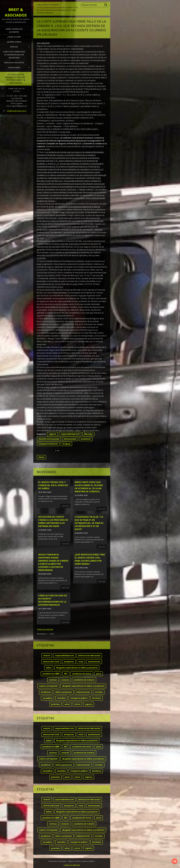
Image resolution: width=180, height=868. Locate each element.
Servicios (14, 47)
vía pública (48, 698)
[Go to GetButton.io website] (174, 866)
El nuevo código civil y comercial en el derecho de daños (53, 485)
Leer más (65, 506)
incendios (61, 698)
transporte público (79, 698)
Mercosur (88, 434)
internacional (70, 439)
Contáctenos (14, 68)
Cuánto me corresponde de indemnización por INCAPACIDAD (14, 55)
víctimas (53, 680)
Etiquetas (41, 434)
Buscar (106, 5)
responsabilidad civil (70, 434)
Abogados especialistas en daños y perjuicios (77, 668)
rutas (81, 662)
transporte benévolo (48, 444)
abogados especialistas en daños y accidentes (83, 686)
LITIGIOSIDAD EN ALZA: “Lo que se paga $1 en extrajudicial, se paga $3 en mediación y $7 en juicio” (89, 523)
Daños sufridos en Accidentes (14, 30)
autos (67, 704)
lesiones (65, 680)
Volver (41, 457)
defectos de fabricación (89, 656)
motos (77, 704)
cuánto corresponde (48, 686)
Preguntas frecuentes (14, 63)
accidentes (86, 439)
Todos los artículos (45, 629)
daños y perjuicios (64, 692)
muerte (47, 656)
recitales (99, 692)
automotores (94, 662)
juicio (98, 674)
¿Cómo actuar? (14, 37)
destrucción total (51, 662)
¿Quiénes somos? (14, 42)
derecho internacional (49, 439)
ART (66, 674)
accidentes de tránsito (84, 680)
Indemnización (83, 692)
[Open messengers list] (174, 861)
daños (49, 668)
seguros (52, 434)
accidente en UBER (51, 674)
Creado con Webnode (72, 865)
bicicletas (97, 698)
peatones (56, 704)
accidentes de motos (82, 674)
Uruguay (66, 444)
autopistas (69, 662)
